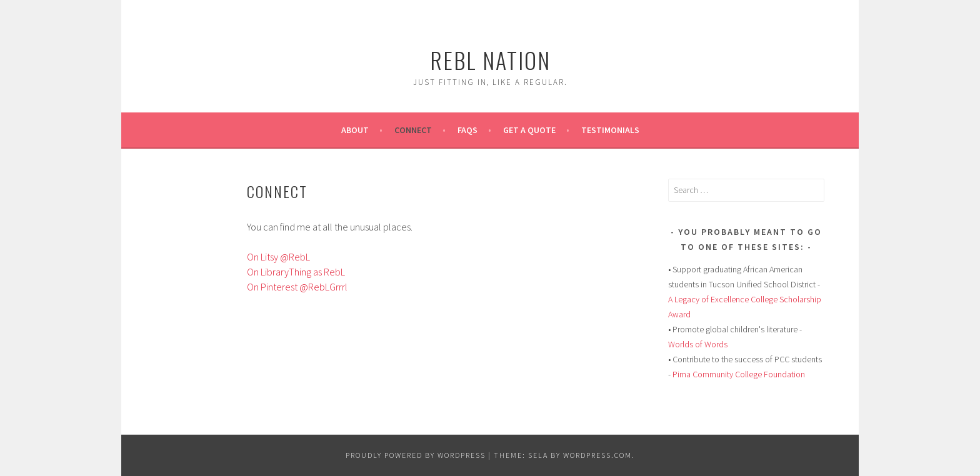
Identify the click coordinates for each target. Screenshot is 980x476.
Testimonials (610, 130)
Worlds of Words (698, 344)
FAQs (467, 130)
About (355, 130)
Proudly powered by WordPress (416, 455)
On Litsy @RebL (278, 257)
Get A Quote (529, 130)
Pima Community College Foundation (739, 374)
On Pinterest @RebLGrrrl (297, 287)
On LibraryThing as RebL (296, 272)
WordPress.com (597, 455)
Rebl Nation (490, 60)
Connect (413, 130)
